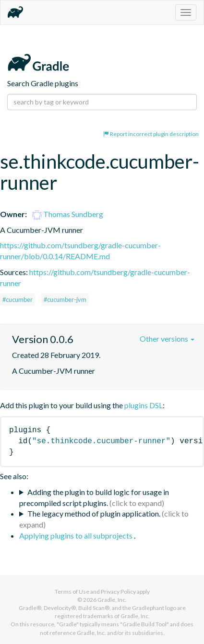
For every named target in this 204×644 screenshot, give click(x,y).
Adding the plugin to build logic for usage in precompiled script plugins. (94, 497)
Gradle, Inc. (112, 600)
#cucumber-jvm (65, 299)
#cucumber (18, 299)
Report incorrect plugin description (151, 134)
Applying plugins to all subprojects (77, 535)
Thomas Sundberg (68, 214)
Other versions (167, 339)
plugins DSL (144, 405)
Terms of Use (72, 592)
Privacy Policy (118, 592)
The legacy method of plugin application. (94, 513)
